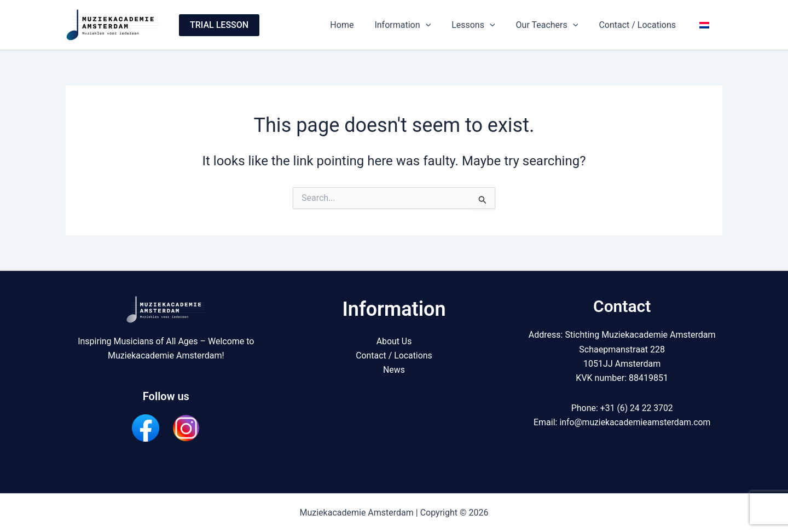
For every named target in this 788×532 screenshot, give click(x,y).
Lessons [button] (485, 25)
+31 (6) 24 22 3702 (637, 408)
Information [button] (417, 25)
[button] (219, 25)
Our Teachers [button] (555, 25)
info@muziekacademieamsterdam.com (635, 422)
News (394, 370)
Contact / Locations (642, 25)
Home (360, 25)
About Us (394, 341)
